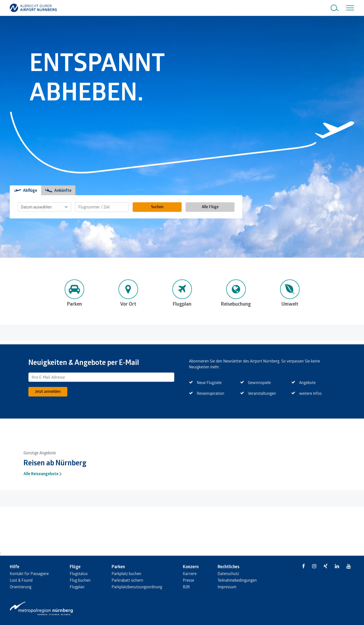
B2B (186, 587)
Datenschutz (228, 573)
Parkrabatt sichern (127, 580)
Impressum (227, 587)
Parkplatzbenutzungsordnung (137, 587)
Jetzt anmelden (48, 391)
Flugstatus (79, 573)
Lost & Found (21, 580)
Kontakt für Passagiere (29, 573)
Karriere (190, 573)
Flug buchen (80, 580)
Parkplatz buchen (126, 573)
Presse (188, 580)
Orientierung (21, 587)
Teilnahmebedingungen (237, 580)
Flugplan (77, 587)
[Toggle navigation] (349, 8)
